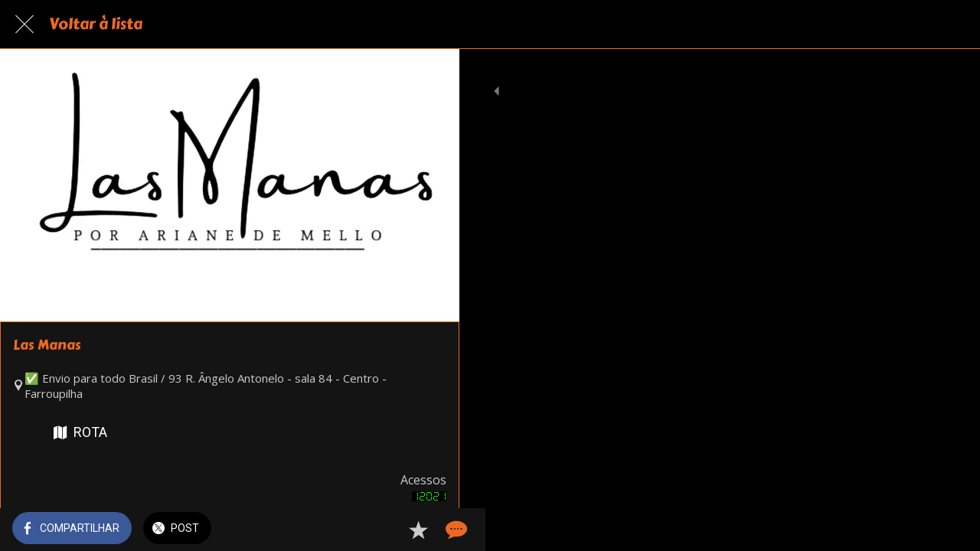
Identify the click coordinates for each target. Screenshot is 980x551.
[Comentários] (429, 530)
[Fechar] (24, 24)
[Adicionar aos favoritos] (392, 530)
